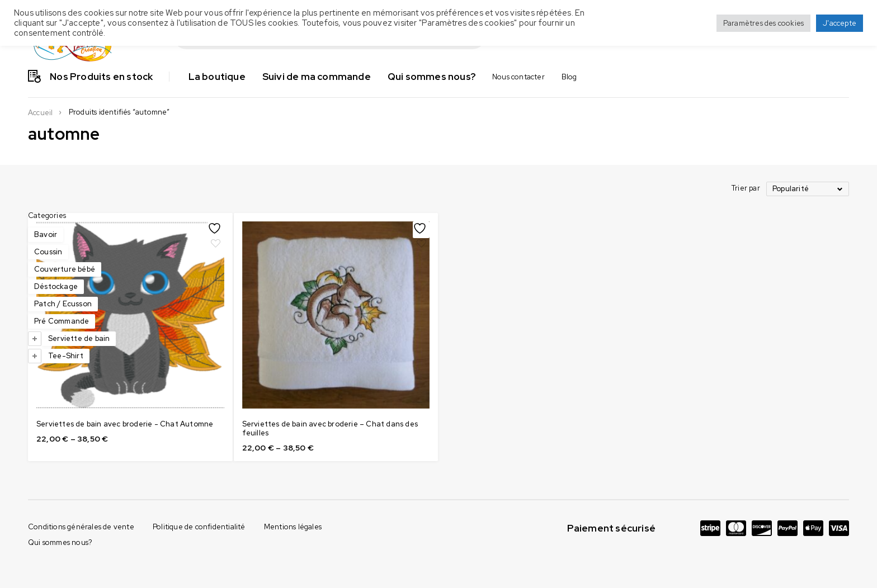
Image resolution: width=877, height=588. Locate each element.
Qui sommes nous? (60, 509)
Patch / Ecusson (63, 304)
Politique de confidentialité (199, 493)
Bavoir (46, 234)
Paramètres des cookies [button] (763, 23)
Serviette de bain (79, 338)
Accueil (40, 113)
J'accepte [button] (840, 23)
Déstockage (56, 286)
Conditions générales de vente (81, 493)
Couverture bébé (65, 269)
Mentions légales (293, 493)
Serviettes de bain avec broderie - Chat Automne (242, 395)
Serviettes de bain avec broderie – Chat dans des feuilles (414, 395)
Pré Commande (62, 321)
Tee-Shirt (66, 356)
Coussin (48, 252)
